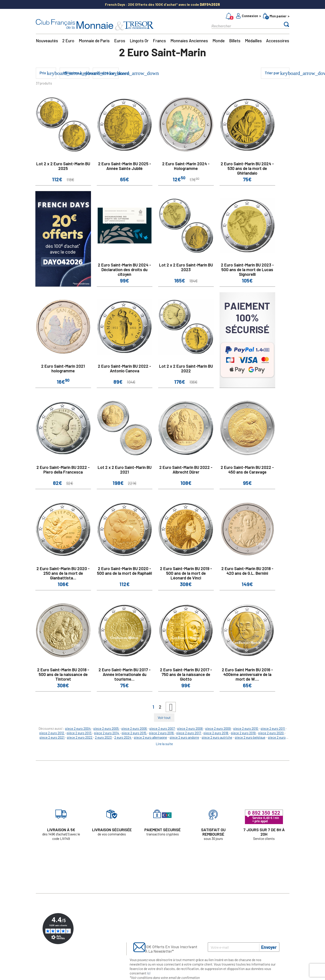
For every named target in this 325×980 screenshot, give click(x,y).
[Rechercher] (243, 26)
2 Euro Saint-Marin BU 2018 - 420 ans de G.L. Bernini (247, 571)
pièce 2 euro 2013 (79, 733)
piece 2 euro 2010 (246, 728)
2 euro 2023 (104, 737)
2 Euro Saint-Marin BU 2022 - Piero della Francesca (63, 470)
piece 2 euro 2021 (52, 737)
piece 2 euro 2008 (190, 728)
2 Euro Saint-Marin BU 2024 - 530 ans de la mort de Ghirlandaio (247, 168)
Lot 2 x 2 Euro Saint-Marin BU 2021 (125, 470)
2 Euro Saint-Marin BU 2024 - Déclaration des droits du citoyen (124, 269)
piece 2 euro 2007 (162, 728)
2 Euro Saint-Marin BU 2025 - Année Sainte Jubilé (125, 166)
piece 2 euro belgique (250, 737)
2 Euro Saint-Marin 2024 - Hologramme (186, 166)
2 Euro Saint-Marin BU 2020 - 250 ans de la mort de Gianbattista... (63, 573)
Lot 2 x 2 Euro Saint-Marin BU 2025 (63, 166)
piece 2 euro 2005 (106, 728)
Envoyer (269, 947)
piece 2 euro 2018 (216, 733)
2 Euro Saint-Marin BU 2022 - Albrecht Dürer (186, 470)
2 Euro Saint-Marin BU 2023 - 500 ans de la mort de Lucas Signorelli (247, 269)
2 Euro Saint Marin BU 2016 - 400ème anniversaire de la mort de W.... (247, 674)
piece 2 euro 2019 (244, 733)
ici (149, 973)
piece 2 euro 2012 (52, 733)
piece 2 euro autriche (217, 737)
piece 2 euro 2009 (218, 728)
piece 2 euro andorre (184, 737)
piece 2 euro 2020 (271, 733)
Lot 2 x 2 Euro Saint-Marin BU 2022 (186, 368)
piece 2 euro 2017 (189, 733)
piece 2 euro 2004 (78, 728)
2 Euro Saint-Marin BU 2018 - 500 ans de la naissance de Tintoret (63, 674)
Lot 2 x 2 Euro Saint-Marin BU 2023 (186, 267)
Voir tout (164, 717)
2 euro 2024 (123, 737)
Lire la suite (164, 744)
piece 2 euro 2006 (134, 728)
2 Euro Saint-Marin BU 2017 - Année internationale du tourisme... (125, 674)
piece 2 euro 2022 (80, 737)
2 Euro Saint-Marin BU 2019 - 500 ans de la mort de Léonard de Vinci (186, 573)
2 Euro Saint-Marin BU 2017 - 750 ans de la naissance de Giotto (186, 674)
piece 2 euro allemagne (150, 737)
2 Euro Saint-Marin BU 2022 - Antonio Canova (124, 368)
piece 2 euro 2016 (162, 733)
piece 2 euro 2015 (134, 733)
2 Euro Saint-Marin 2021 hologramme (63, 368)
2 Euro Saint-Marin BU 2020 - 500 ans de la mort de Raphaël (124, 571)
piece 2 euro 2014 (107, 733)
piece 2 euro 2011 (273, 728)
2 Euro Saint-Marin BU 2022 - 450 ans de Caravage (247, 470)
